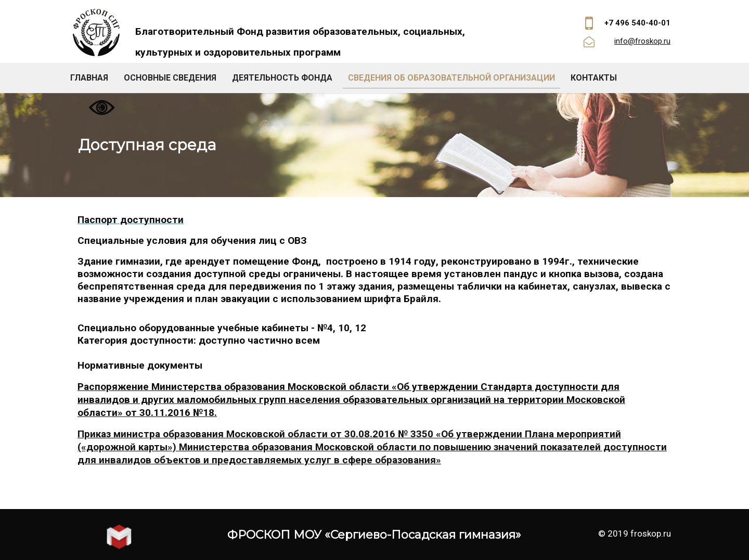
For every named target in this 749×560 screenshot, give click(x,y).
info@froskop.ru (642, 41)
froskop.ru (651, 533)
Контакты (594, 78)
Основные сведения (170, 78)
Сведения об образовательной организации (451, 78)
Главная (89, 78)
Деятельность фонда (282, 78)
